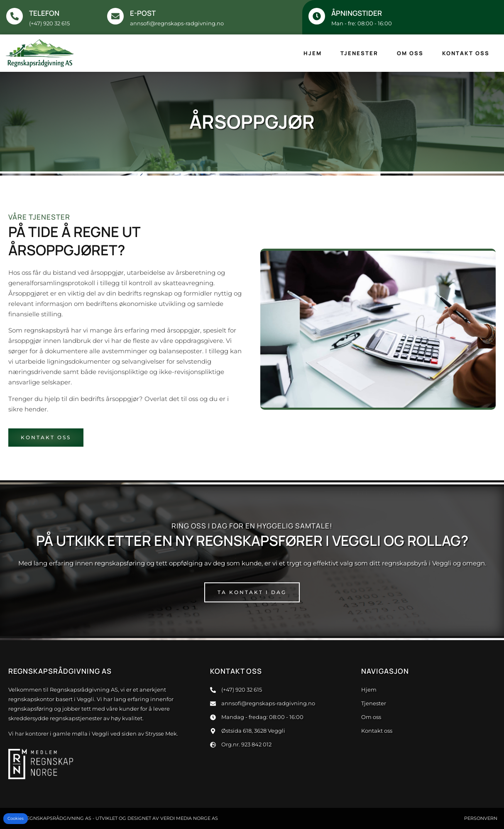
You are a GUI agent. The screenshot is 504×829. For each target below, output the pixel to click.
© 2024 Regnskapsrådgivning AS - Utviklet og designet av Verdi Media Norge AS (112, 818)
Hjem (313, 53)
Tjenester (359, 53)
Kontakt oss (466, 53)
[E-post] (115, 16)
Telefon (44, 13)
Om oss (410, 53)
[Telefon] (15, 16)
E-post (143, 13)
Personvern (481, 818)
